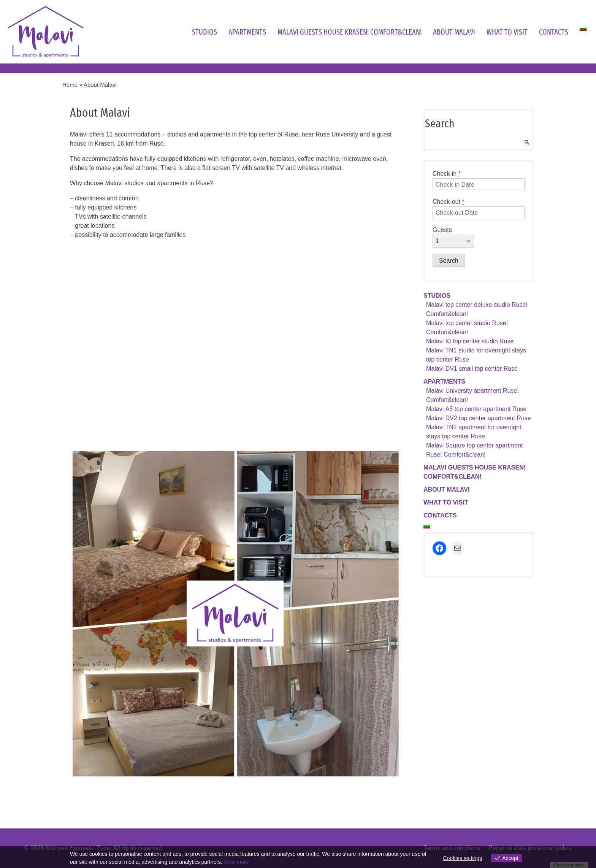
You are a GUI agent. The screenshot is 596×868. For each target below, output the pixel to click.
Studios (204, 32)
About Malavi (454, 32)
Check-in (447, 174)
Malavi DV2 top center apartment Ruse (479, 418)
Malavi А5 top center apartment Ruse (476, 409)
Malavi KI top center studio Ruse (470, 341)
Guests (442, 230)
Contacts (554, 32)
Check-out (449, 202)
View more (236, 862)
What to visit (507, 32)
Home (70, 85)
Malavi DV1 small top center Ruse (472, 369)
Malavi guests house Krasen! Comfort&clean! (350, 32)
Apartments (247, 32)
